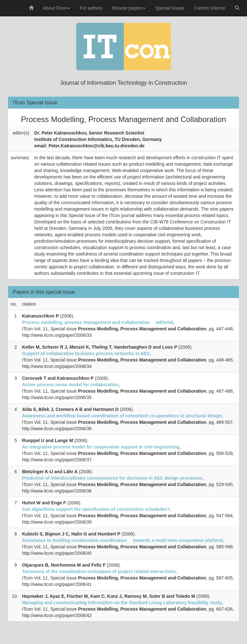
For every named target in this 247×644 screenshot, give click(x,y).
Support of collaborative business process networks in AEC (86, 353)
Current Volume (210, 8)
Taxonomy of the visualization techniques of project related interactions (99, 571)
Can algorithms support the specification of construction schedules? (96, 509)
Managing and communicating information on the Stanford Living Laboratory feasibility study (122, 603)
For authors (91, 8)
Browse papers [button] (129, 8)
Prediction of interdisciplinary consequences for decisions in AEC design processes (112, 478)
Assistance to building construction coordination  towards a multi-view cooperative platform (123, 540)
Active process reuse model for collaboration (70, 385)
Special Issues (169, 8)
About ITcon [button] (57, 8)
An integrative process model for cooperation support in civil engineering (101, 447)
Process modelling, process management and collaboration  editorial (97, 322)
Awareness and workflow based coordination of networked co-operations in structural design (122, 416)
